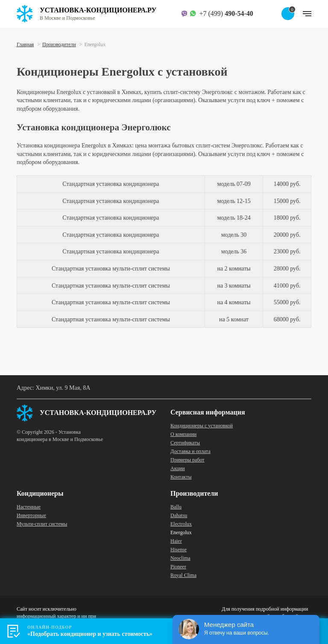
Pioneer (178, 567)
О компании (183, 434)
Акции (178, 468)
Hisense (179, 550)
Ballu (176, 507)
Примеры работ (187, 460)
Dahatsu (179, 515)
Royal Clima (183, 575)
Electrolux (181, 524)
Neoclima (180, 558)
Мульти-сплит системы (42, 524)
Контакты (181, 477)
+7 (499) (226, 14)
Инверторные (31, 515)
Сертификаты (185, 443)
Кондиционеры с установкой (202, 426)
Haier (176, 541)
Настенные (29, 507)
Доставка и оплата (190, 451)
